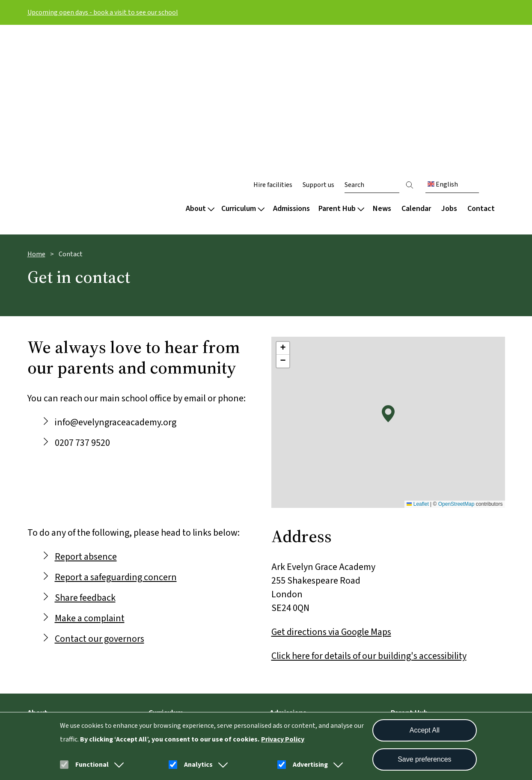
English (443, 47)
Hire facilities (273, 48)
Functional (92, 765)
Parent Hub (341, 72)
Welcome (42, 591)
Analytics (198, 765)
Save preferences (424, 759)
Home (36, 117)
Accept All (425, 730)
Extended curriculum (181, 620)
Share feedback (85, 461)
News (382, 72)
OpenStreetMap (456, 367)
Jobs (449, 72)
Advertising (310, 765)
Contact (481, 72)
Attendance (409, 605)
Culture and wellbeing (62, 605)
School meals (412, 620)
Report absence (86, 420)
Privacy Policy (283, 739)
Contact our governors (100, 502)
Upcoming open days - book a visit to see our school (103, 12)
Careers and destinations (189, 634)
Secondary (286, 591)
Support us (318, 48)
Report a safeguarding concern (116, 440)
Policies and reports (59, 634)
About (200, 72)
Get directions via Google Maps (331, 495)
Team (37, 620)
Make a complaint (90, 481)
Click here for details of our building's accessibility (369, 519)
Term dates (409, 591)
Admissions (291, 72)
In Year (280, 605)
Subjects (162, 605)
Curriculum (243, 72)
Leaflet (418, 367)
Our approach (170, 591)
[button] (117, 765)
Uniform (404, 634)
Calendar (416, 72)
